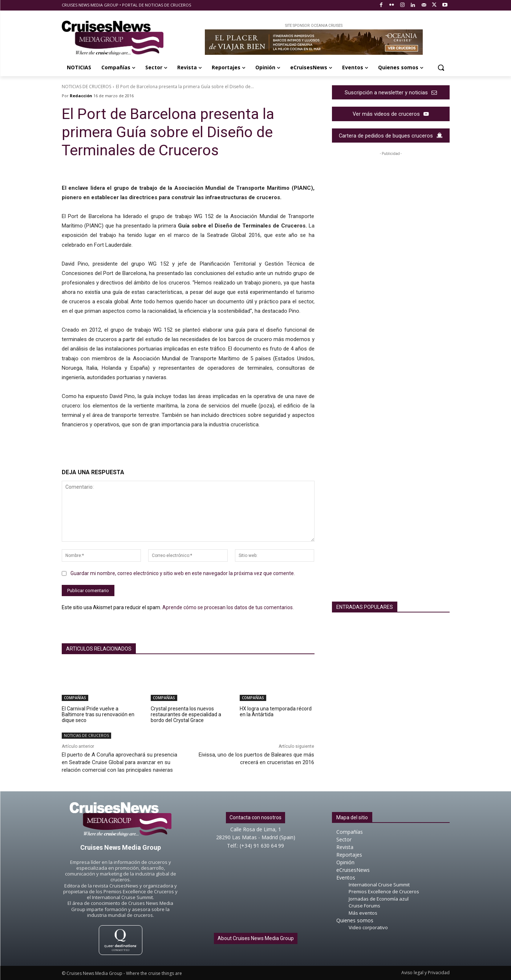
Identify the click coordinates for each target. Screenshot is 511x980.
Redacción (81, 96)
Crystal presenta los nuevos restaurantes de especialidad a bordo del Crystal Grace (186, 714)
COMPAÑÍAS (75, 698)
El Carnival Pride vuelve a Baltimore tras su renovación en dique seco (98, 714)
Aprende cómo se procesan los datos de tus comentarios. (228, 607)
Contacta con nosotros (255, 817)
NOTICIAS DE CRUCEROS (86, 87)
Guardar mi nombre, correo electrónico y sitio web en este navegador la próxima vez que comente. (183, 573)
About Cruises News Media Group (256, 938)
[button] (441, 67)
